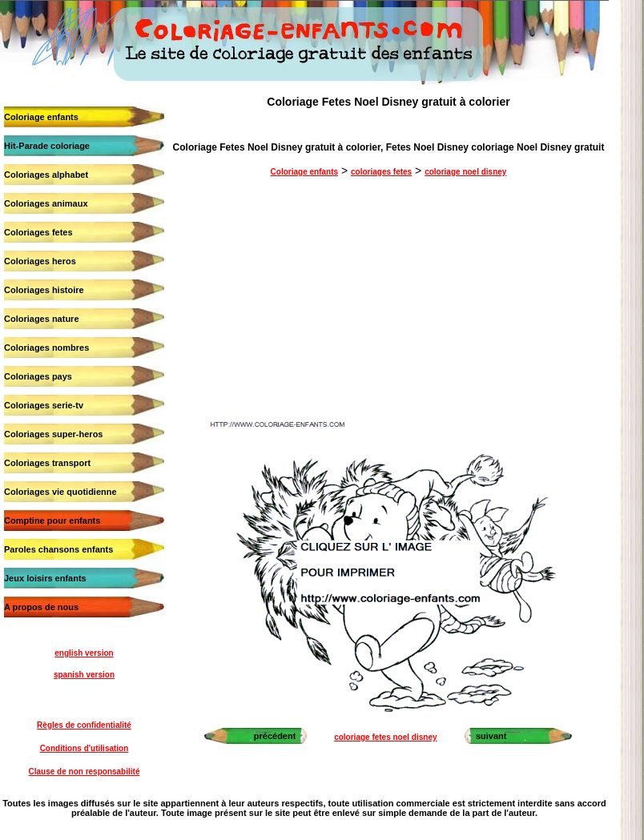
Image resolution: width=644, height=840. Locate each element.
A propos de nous (41, 607)
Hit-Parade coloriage (47, 146)
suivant (491, 736)
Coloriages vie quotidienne (60, 492)
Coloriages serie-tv (44, 405)
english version (84, 653)
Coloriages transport (47, 463)
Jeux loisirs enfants (45, 578)
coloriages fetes (381, 172)
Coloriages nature (42, 319)
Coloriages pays (38, 376)
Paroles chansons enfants (58, 549)
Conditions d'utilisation (85, 748)
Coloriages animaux (46, 203)
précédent (275, 736)
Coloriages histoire (44, 290)
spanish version (84, 675)
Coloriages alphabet (46, 175)
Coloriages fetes (38, 232)
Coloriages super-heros (53, 434)
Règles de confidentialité (84, 725)
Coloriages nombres (46, 348)
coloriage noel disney (465, 172)
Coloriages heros (40, 261)
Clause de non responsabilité (85, 772)
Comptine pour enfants (52, 520)
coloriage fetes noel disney (385, 737)
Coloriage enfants (41, 117)
